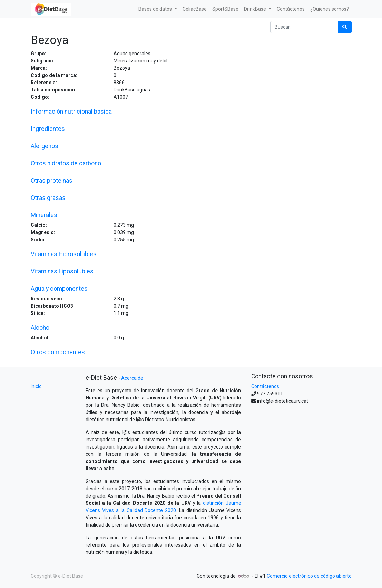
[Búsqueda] (345, 27)
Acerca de (132, 378)
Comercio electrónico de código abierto (309, 576)
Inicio (36, 386)
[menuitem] (195, 9)
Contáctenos (265, 386)
